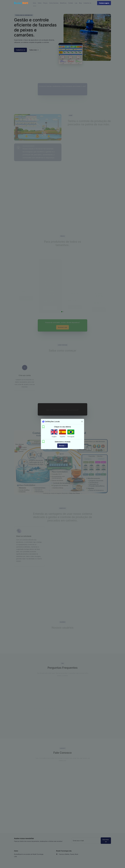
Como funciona (54, 3)
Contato (71, 3)
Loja (76, 3)
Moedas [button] (62, 446)
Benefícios (63, 3)
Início (35, 3)
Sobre (40, 3)
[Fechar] (82, 422)
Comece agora (104, 3)
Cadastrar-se (87, 3)
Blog (80, 3)
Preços (45, 3)
